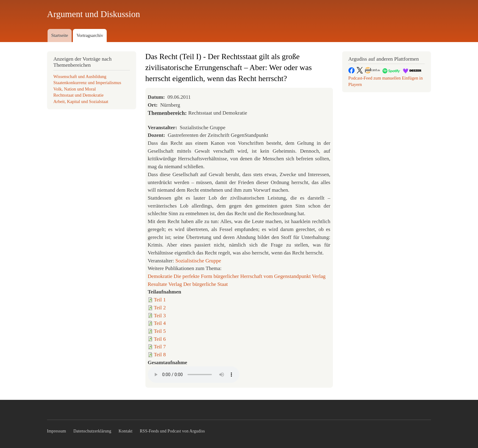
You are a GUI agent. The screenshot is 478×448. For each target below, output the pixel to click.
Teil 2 (160, 308)
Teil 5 (160, 331)
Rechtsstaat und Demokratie (78, 95)
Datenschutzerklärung (92, 431)
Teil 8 (160, 355)
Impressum (57, 431)
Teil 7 (160, 347)
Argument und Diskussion (93, 14)
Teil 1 (160, 300)
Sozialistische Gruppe (198, 261)
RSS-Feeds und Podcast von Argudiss (173, 431)
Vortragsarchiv (90, 35)
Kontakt (126, 431)
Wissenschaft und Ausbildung (80, 76)
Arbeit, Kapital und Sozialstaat (81, 101)
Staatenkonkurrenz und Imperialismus (87, 83)
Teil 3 (160, 316)
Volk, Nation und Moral (75, 89)
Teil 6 (160, 339)
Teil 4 (160, 323)
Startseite (60, 35)
